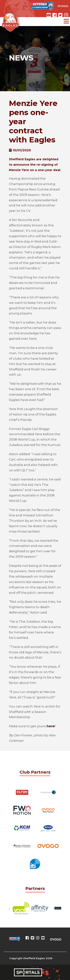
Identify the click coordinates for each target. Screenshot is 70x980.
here (50, 726)
